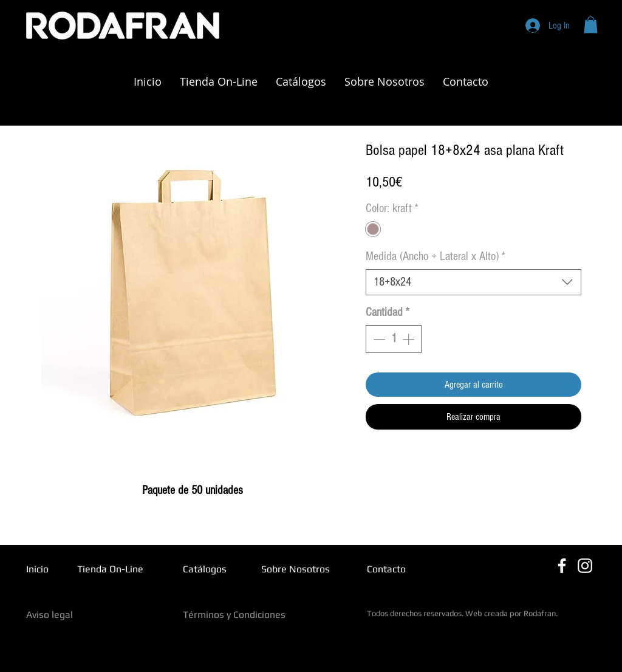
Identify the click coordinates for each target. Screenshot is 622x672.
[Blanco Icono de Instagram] (585, 566)
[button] (591, 25)
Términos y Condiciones (234, 615)
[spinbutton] (394, 339)
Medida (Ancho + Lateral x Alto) (436, 256)
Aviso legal (50, 615)
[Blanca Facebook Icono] (562, 566)
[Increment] (409, 339)
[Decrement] (378, 339)
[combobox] (473, 282)
